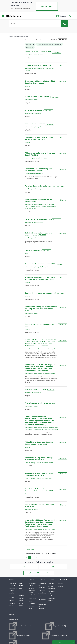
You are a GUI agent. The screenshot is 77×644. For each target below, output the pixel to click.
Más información (47, 6)
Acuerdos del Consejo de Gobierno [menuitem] (42, 595)
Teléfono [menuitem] (51, 584)
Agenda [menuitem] (61, 586)
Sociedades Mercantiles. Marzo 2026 (40, 293)
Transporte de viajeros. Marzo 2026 (40, 264)
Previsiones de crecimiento (36, 403)
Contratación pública (50, 349)
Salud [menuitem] (20, 588)
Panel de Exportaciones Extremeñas (40, 186)
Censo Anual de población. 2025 (38, 52)
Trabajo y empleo (49, 68)
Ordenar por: (54, 39)
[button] (62, 16)
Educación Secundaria (37, 174)
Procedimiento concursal (36, 390)
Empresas (41, 68)
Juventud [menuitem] (11, 615)
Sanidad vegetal (43, 238)
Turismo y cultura (43, 205)
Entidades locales (43, 428)
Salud (26, 253)
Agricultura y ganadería (31, 189)
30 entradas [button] (31, 550)
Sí (24, 566)
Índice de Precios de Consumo (38, 97)
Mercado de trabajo (41, 158)
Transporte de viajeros (34, 110)
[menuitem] (21, 626)
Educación (28, 174)
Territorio (41, 55)
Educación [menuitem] (12, 598)
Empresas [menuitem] (12, 600)
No (53, 566)
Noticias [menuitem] (61, 584)
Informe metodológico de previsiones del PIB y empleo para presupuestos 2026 (41, 309)
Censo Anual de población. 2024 (38, 219)
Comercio (47, 189)
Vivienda (34, 209)
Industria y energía (41, 207)
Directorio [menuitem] (42, 590)
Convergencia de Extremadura (38, 66)
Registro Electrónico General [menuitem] (32, 590)
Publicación (57, 52)
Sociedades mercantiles (35, 124)
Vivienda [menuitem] (21, 608)
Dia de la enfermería (33, 250)
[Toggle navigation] (23, 16)
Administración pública (31, 55)
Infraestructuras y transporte (33, 113)
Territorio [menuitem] (22, 596)
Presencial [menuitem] (51, 591)
